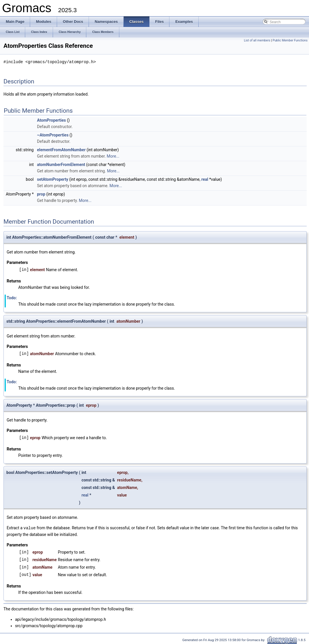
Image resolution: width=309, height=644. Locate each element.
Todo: (12, 298)
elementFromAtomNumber (61, 149)
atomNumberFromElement (61, 164)
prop (41, 194)
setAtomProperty (53, 179)
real (205, 179)
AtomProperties (52, 120)
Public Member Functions (290, 40)
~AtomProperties (53, 135)
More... (113, 156)
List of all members (257, 40)
